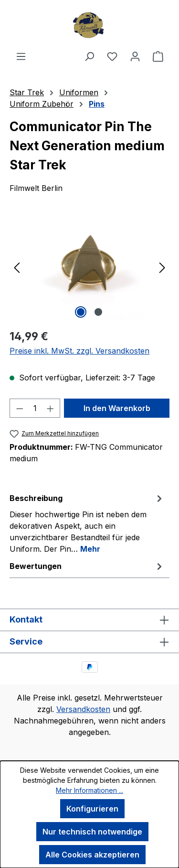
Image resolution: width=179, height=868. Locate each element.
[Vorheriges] (17, 267)
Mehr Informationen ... (89, 790)
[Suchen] (89, 56)
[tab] (87, 523)
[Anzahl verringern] (20, 408)
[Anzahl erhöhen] (51, 408)
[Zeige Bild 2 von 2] (98, 312)
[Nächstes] (162, 267)
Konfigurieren (92, 809)
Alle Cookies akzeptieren (92, 855)
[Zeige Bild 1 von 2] (81, 312)
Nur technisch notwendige (92, 832)
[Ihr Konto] (135, 56)
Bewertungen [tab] (87, 566)
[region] (89, 267)
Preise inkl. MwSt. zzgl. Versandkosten (79, 351)
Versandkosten (83, 709)
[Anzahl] (35, 408)
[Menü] (21, 56)
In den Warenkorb (117, 408)
